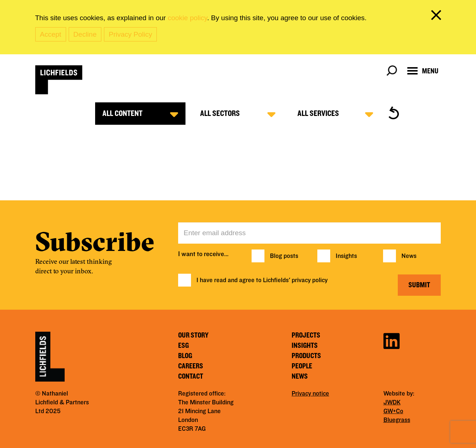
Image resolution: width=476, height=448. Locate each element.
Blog (185, 356)
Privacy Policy (130, 34)
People (302, 366)
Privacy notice (310, 394)
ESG (183, 346)
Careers (191, 366)
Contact (191, 376)
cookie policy (187, 18)
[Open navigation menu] (423, 71)
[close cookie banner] (437, 17)
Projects (306, 335)
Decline (85, 34)
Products (306, 356)
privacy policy (310, 280)
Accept (51, 34)
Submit (419, 285)
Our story (193, 335)
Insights (346, 256)
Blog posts (284, 256)
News (409, 256)
